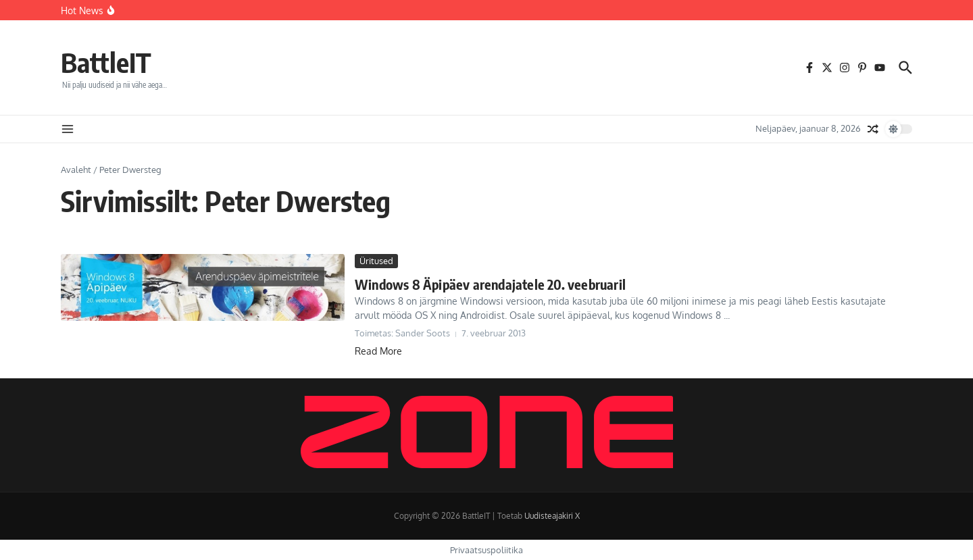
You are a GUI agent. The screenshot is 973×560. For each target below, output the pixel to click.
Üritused (376, 261)
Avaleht (76, 170)
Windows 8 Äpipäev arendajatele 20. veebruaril (490, 284)
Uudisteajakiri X (552, 516)
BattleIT (106, 62)
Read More (378, 351)
